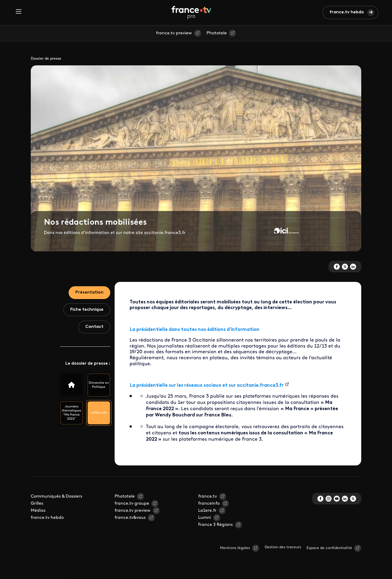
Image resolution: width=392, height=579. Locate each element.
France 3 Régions (215, 525)
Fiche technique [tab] (87, 310)
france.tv (208, 496)
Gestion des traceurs (283, 547)
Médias (38, 511)
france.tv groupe (132, 504)
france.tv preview (174, 33)
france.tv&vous (130, 518)
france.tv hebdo (347, 12)
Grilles (37, 504)
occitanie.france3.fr (260, 386)
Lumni (205, 518)
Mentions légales (235, 548)
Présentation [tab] (89, 292)
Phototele (217, 33)
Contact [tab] (94, 327)
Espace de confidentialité (329, 548)
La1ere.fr (207, 511)
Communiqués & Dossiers (56, 496)
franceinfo (209, 504)
